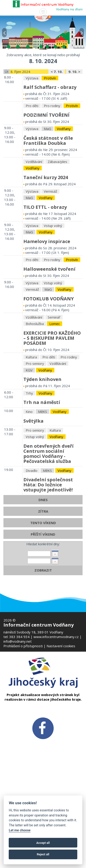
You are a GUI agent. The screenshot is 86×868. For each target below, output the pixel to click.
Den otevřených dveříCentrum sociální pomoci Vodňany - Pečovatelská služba (49, 504)
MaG (47, 179)
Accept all (43, 843)
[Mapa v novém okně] (43, 18)
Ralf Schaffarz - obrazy (50, 137)
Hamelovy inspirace (47, 292)
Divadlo (32, 521)
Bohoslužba (35, 374)
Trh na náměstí (42, 453)
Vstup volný (53, 276)
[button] (4, 30)
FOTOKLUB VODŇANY (49, 349)
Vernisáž (50, 241)
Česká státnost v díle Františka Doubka (48, 191)
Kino (29, 462)
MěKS (43, 462)
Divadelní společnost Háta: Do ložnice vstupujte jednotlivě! (48, 535)
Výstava (32, 128)
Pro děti (32, 156)
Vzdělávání (34, 212)
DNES (43, 550)
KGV (29, 420)
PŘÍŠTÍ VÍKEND (43, 584)
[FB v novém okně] (43, 728)
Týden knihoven (42, 429)
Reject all (43, 854)
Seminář (54, 367)
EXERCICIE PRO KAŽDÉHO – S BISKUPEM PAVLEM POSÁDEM (52, 388)
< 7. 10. (57, 122)
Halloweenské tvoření (49, 319)
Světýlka (33, 471)
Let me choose (20, 830)
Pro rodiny (52, 156)
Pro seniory (35, 414)
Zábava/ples (57, 212)
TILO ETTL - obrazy (45, 257)
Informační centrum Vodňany (43, 5)
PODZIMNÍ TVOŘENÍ (46, 165)
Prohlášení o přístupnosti (23, 646)
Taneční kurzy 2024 (46, 228)
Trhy (29, 443)
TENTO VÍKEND (43, 573)
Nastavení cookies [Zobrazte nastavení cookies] (61, 646)
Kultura (31, 407)
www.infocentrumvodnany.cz (56, 637)
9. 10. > (74, 122)
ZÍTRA (43, 561)
